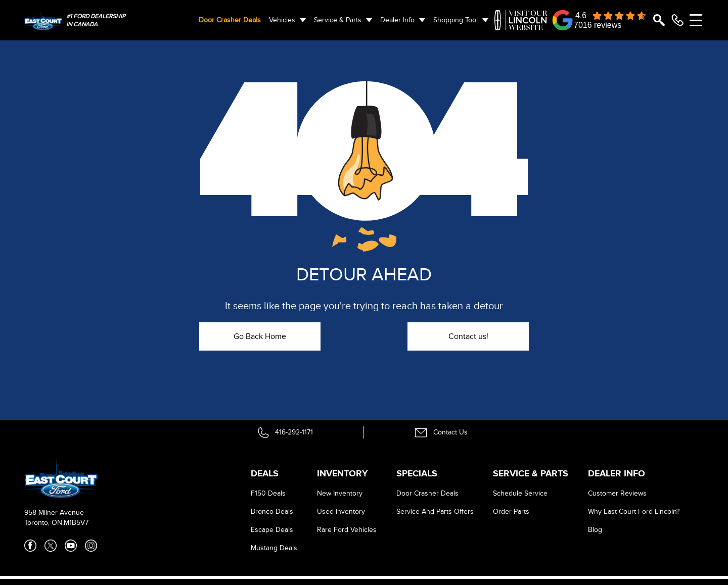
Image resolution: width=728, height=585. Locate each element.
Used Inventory (341, 511)
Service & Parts (338, 20)
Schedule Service (520, 493)
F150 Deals (268, 493)
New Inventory (340, 493)
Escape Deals (272, 530)
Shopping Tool (456, 20)
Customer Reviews (617, 493)
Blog (595, 530)
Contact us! (468, 336)
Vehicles (282, 20)
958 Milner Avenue (54, 513)
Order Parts (511, 511)
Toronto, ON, (44, 523)
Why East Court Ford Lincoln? (634, 511)
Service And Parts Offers (435, 511)
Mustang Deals (274, 548)
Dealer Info (397, 20)
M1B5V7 (76, 523)
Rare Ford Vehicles (347, 530)
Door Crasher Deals (230, 20)
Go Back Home (260, 336)
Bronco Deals (272, 511)
